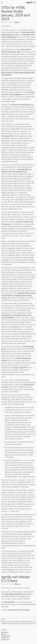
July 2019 (4, 634)
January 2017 (5, 638)
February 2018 (6, 636)
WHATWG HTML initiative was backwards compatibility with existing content (18, 295)
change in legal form (20, 368)
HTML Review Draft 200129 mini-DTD (17, 594)
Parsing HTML (9, 602)
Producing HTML (7, 136)
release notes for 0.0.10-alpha (18, 610)
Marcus (17, 22)
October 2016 (5, 640)
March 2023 (5, 632)
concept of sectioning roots (21, 105)
